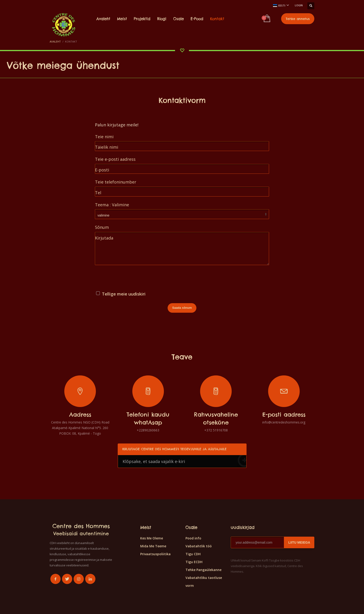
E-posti (102, 170)
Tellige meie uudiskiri (124, 294)
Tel (98, 193)
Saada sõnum (182, 308)
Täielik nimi (107, 147)
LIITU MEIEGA (299, 542)
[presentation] (130, 279)
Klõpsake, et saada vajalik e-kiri (184, 461)
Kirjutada (104, 238)
